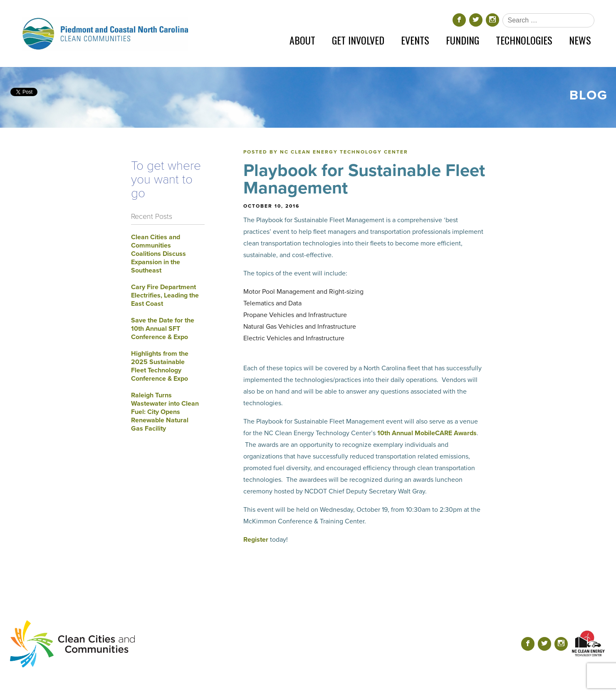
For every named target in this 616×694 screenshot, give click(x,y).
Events (415, 40)
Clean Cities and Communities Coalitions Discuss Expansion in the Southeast (158, 254)
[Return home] (105, 33)
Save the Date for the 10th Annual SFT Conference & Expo (163, 329)
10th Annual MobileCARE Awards (427, 433)
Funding (463, 40)
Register (256, 540)
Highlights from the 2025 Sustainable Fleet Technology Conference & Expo (160, 366)
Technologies (524, 40)
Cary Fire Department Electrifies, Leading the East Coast (165, 295)
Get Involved (358, 40)
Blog (589, 95)
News (580, 40)
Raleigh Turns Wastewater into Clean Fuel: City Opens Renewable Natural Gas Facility (165, 412)
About (302, 40)
